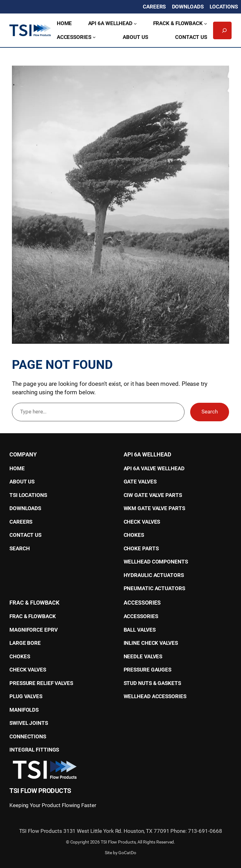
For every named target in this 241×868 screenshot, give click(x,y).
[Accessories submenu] (94, 37)
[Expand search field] (224, 30)
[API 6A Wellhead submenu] (135, 24)
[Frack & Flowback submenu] (206, 24)
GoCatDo (127, 853)
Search (209, 412)
